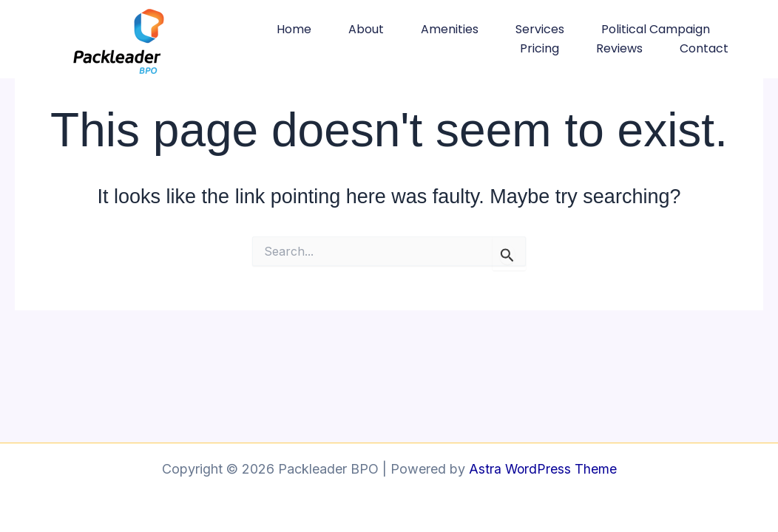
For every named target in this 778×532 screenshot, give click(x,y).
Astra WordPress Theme (543, 469)
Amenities (450, 29)
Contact (704, 48)
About (366, 29)
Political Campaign (656, 29)
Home (294, 29)
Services (540, 29)
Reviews (619, 48)
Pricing (539, 48)
